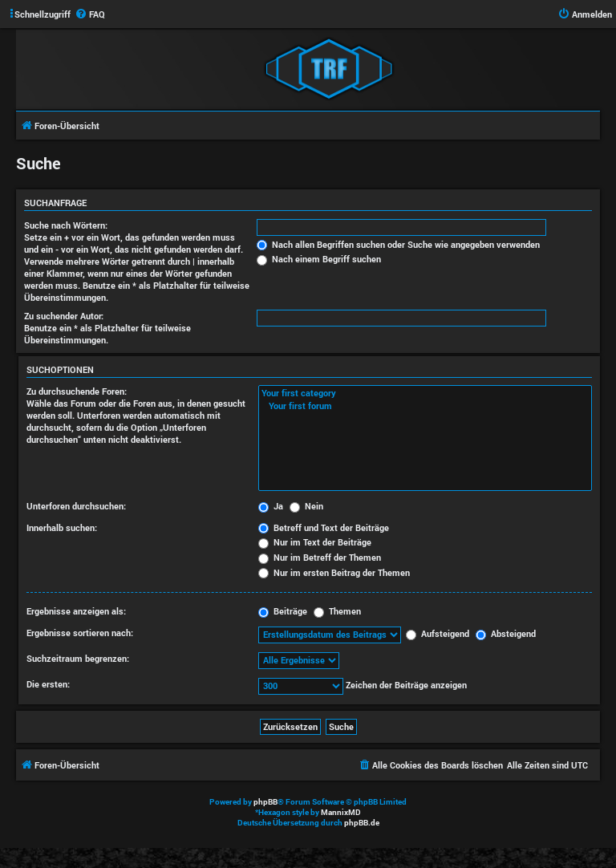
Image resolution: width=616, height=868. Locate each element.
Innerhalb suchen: (62, 527)
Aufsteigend (438, 633)
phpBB (265, 802)
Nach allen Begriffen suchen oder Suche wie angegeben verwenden (398, 244)
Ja (271, 506)
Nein (306, 506)
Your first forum (425, 406)
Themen (337, 611)
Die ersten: (48, 684)
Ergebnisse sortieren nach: (80, 633)
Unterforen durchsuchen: (76, 506)
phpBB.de (362, 823)
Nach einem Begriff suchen (319, 259)
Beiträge (283, 611)
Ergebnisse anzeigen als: (76, 611)
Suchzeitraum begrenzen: (78, 658)
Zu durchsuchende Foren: (77, 391)
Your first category (425, 393)
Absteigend (506, 633)
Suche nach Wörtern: (66, 225)
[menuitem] (90, 14)
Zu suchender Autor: (64, 316)
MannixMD (341, 812)
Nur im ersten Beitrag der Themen (334, 572)
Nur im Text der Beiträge (315, 542)
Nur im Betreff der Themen (320, 557)
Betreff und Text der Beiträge (324, 527)
